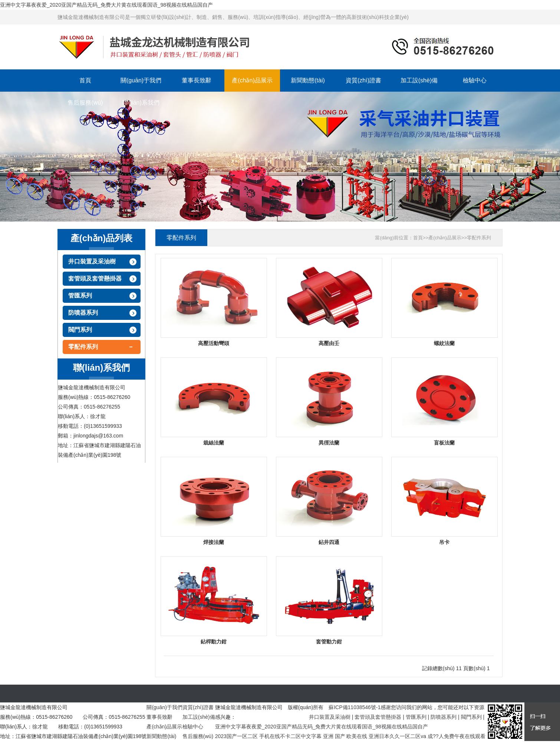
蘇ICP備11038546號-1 (355, 707)
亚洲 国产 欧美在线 (345, 736)
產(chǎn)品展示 (252, 80)
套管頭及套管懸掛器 (95, 278)
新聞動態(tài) (308, 80)
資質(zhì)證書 (363, 80)
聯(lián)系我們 (141, 103)
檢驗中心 (475, 80)
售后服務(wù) (85, 103)
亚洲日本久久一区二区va (397, 736)
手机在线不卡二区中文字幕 (290, 736)
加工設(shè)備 (419, 80)
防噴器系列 (83, 313)
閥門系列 (80, 330)
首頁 (85, 80)
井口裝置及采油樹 (92, 261)
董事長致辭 (197, 80)
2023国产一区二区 (236, 736)
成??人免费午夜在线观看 (457, 736)
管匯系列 (80, 296)
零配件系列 (83, 347)
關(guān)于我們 (141, 80)
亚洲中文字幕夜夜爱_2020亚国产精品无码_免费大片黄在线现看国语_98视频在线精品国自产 (106, 5)
